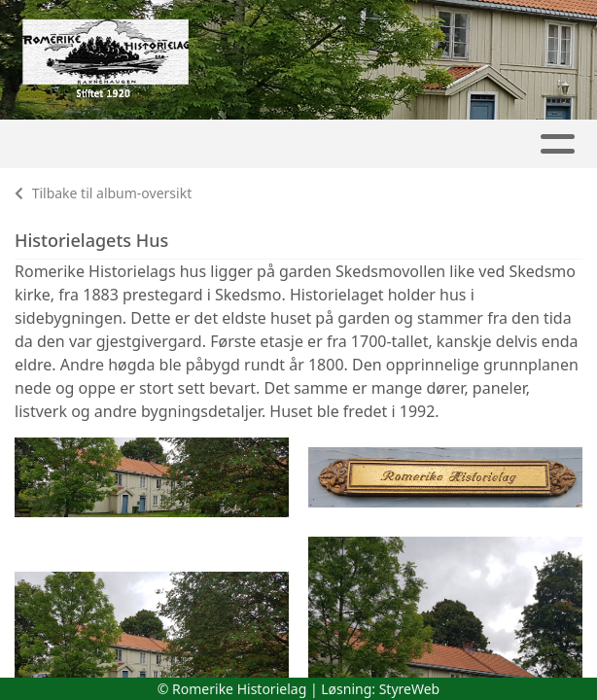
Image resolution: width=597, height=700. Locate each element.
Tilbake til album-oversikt (103, 193)
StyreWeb (410, 689)
